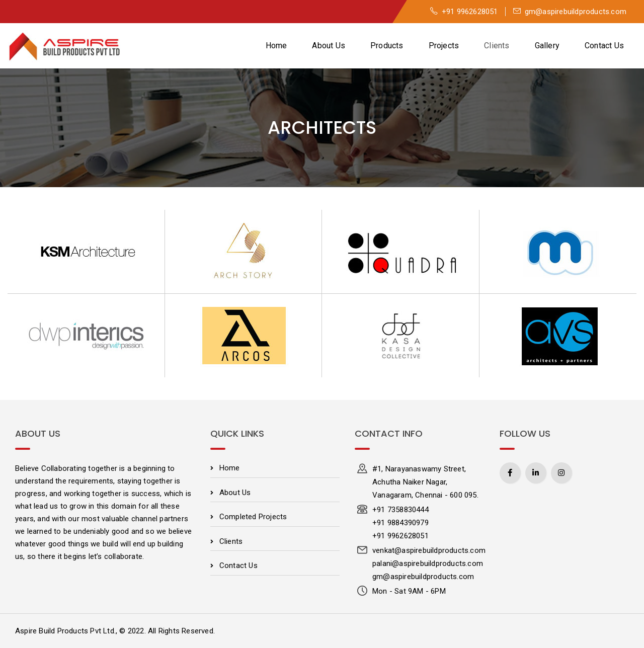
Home (276, 46)
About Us (329, 46)
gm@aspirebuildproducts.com (570, 12)
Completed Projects (253, 517)
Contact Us (604, 46)
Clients (497, 46)
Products (387, 46)
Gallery (547, 46)
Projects (444, 46)
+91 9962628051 (464, 12)
